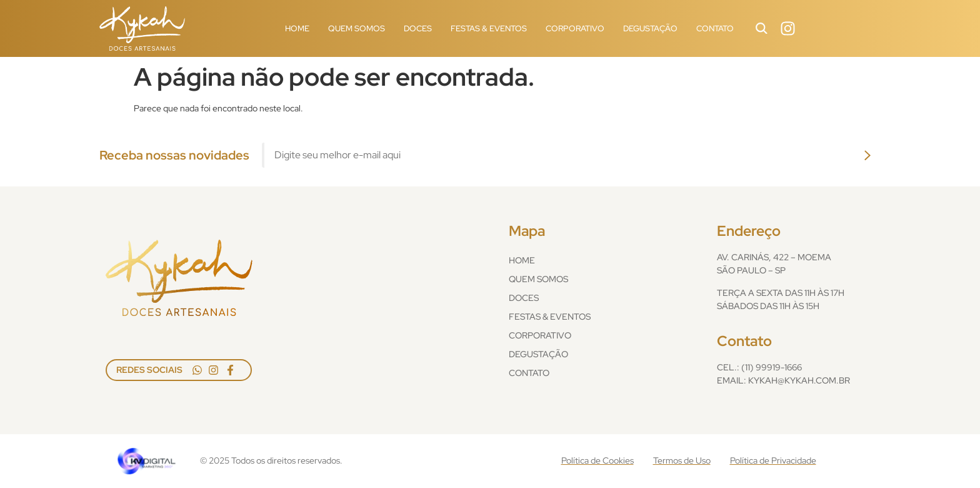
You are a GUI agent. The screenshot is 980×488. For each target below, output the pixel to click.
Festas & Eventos (489, 28)
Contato (715, 28)
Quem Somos (357, 28)
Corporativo (575, 28)
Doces (418, 28)
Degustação (650, 28)
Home (297, 28)
